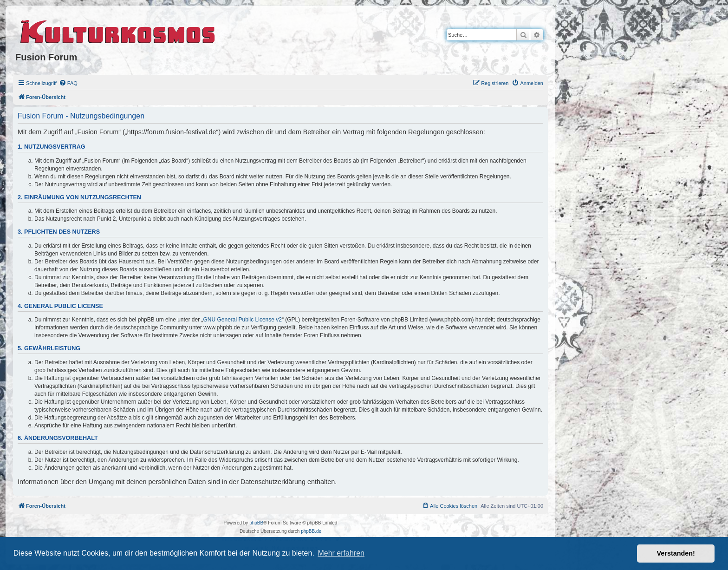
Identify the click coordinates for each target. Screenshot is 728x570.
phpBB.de (311, 531)
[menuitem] (68, 83)
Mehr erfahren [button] (341, 553)
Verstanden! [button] (676, 553)
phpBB (256, 523)
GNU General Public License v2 (243, 320)
